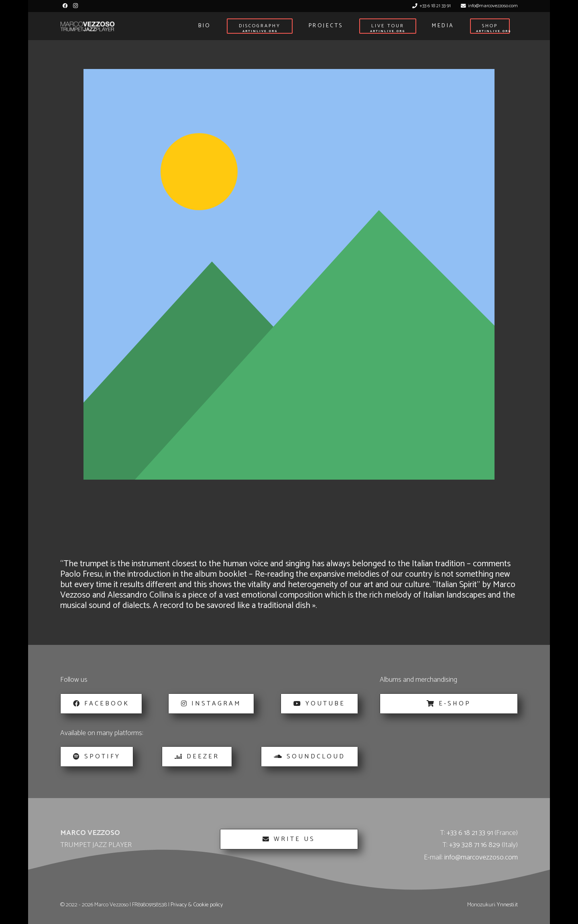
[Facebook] (65, 6)
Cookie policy (208, 905)
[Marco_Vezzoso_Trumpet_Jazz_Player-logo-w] (88, 26)
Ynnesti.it (507, 905)
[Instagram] (75, 6)
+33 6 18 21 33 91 (470, 833)
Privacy (179, 905)
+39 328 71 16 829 (475, 845)
